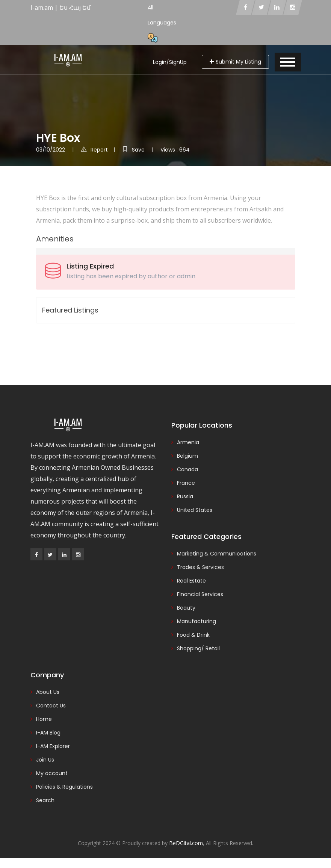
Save (134, 150)
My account (52, 773)
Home (44, 719)
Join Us (45, 760)
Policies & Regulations (64, 787)
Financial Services (200, 594)
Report (94, 150)
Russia (185, 496)
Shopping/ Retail (198, 648)
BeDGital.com (186, 843)
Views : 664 (175, 150)
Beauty (186, 608)
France (186, 483)
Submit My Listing (235, 62)
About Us (48, 692)
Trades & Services (200, 567)
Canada (187, 469)
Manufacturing (196, 621)
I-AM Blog (48, 733)
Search (45, 800)
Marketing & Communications (217, 554)
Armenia (188, 442)
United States (195, 510)
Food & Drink (193, 635)
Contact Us (51, 706)
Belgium (187, 456)
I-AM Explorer (53, 746)
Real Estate (191, 581)
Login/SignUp (170, 62)
